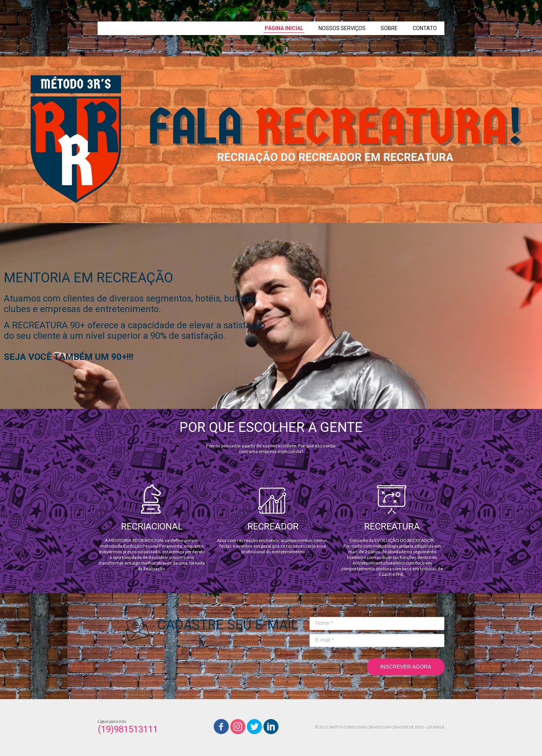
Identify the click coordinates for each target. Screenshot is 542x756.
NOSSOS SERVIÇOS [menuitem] (342, 28)
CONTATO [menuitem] (425, 28)
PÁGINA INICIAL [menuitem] (284, 28)
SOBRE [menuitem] (389, 28)
